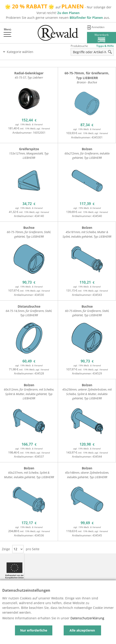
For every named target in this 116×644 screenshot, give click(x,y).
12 (15, 549)
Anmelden (98, 27)
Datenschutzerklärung (87, 618)
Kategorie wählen (20, 52)
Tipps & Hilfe (105, 46)
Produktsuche (79, 46)
